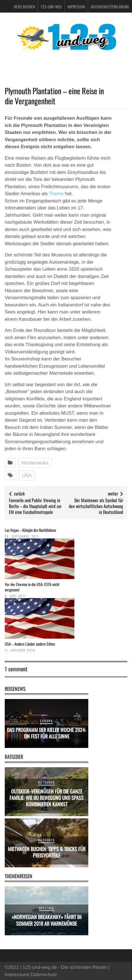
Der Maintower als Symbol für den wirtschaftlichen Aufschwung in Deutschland (96, 506)
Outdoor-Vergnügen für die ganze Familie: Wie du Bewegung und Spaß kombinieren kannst (47, 798)
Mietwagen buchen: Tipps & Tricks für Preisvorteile (47, 852)
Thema (56, 194)
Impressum (76, 7)
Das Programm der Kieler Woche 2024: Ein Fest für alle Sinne (47, 733)
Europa (46, 721)
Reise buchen (24, 7)
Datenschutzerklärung (110, 7)
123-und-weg (51, 7)
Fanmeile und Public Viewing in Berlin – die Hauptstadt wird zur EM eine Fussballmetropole (35, 506)
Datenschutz (44, 975)
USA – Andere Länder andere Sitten (30, 644)
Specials (47, 908)
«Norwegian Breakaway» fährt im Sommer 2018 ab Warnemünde (47, 920)
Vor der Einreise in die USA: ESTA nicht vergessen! (32, 587)
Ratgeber (47, 782)
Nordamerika (35, 463)
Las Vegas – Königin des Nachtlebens (30, 530)
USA (27, 475)
